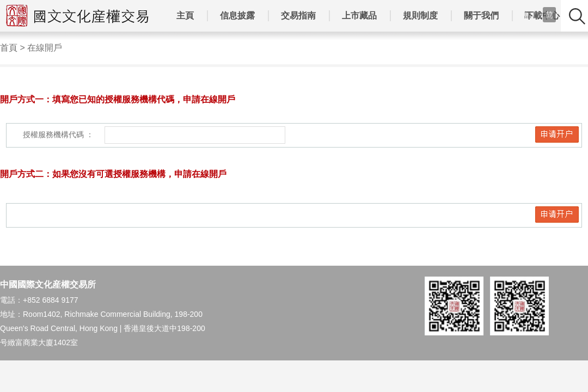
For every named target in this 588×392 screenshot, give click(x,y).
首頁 (9, 48)
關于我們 (481, 16)
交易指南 (298, 16)
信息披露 (237, 16)
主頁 (185, 16)
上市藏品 (359, 16)
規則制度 (420, 16)
